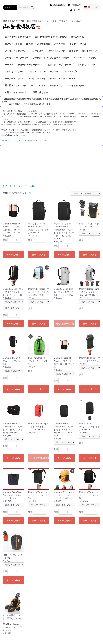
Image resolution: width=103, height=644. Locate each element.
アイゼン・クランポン (16, 51)
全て (5, 186)
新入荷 (30, 44)
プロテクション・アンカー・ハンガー (51, 58)
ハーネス (9, 65)
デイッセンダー (77, 85)
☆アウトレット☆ (13, 44)
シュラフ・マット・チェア (63, 79)
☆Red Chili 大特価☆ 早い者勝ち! (51, 37)
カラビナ (73, 51)
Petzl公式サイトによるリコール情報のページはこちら (24, 141)
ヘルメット (79, 58)
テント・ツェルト (37, 79)
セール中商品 (77, 37)
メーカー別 (60, 44)
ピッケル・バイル (78, 44)
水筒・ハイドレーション (17, 92)
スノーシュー (37, 51)
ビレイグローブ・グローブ (61, 65)
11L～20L (31, 186)
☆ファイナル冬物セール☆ (18, 37)
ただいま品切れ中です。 (65, 324)
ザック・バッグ (57, 85)
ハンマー (54, 72)
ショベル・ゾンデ (37, 72)
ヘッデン (93, 58)
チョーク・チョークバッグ (31, 65)
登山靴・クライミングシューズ (20, 85)
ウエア (42, 85)
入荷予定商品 (43, 44)
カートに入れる (13, 255)
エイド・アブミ (70, 72)
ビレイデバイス (90, 51)
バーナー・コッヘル (14, 79)
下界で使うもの (40, 92)
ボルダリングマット (87, 65)
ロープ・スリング (56, 51)
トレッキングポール (14, 72)
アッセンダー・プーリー (17, 58)
